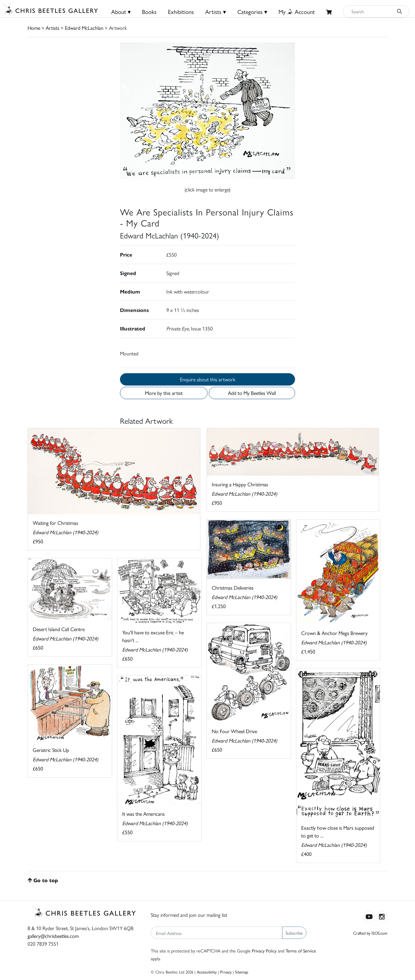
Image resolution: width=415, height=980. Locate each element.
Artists (53, 28)
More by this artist (164, 393)
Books (149, 12)
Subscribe (294, 933)
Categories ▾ (252, 12)
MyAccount (297, 12)
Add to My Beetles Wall (252, 393)
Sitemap (242, 972)
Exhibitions (181, 12)
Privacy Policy (264, 951)
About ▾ (121, 12)
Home (34, 28)
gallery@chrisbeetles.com (53, 936)
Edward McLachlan (84, 28)
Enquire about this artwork (208, 379)
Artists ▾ (216, 12)
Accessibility (207, 972)
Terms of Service (301, 951)
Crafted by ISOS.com (370, 933)
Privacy (226, 972)
